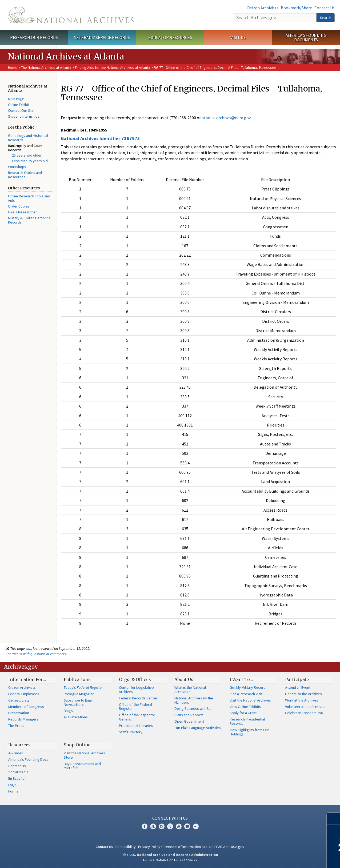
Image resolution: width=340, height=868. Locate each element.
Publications (77, 679)
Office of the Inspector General (137, 717)
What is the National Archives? (190, 690)
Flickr (196, 826)
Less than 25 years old (30, 161)
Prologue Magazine (79, 694)
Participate (297, 679)
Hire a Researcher (22, 212)
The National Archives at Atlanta (46, 67)
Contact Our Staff (22, 110)
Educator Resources (170, 37)
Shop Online (77, 745)
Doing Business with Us (193, 708)
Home (13, 67)
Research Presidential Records (247, 721)
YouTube (179, 826)
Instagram (162, 826)
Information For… (27, 679)
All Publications (76, 717)
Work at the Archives (302, 700)
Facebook (145, 826)
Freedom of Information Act (185, 847)
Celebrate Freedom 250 (304, 713)
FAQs (12, 785)
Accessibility (126, 847)
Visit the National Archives (250, 700)
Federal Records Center (138, 698)
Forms (13, 791)
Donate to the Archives (303, 694)
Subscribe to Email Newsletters (79, 702)
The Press (16, 726)
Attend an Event (298, 687)
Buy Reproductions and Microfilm (82, 766)
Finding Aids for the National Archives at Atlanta (113, 67)
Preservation (19, 713)
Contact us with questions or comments (36, 654)
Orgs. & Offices (135, 679)
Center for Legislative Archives (136, 690)
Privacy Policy (149, 847)
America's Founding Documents (306, 37)
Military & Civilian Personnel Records (30, 220)
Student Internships (24, 116)
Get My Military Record (248, 687)
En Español (17, 778)
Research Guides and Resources (25, 175)
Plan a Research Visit (246, 694)
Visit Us (238, 37)
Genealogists (19, 700)
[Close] (334, 819)
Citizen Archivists (263, 8)
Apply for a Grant (243, 713)
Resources (19, 745)
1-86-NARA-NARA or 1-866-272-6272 (170, 860)
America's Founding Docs (28, 759)
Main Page (16, 99)
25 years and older (27, 155)
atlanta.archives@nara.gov (226, 118)
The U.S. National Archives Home (71, 15)
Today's (83, 687)
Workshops (17, 167)
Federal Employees (24, 694)
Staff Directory (131, 732)
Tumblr (170, 826)
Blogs (68, 711)
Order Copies (19, 206)
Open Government (189, 721)
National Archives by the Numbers (194, 700)
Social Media (18, 772)
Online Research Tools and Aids (29, 198)
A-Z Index (16, 753)
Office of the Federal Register (135, 707)
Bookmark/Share (296, 8)
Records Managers (23, 719)
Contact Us (325, 8)
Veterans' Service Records (102, 37)
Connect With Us (170, 818)
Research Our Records (34, 37)
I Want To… (241, 679)
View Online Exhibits (245, 707)
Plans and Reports (189, 715)
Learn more (293, 858)
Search (326, 18)
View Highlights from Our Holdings (249, 732)
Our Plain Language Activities (198, 728)
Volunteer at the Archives (305, 707)
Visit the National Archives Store (84, 755)
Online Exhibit (19, 105)
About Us (184, 679)
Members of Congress (26, 707)
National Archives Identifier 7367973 (100, 138)
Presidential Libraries (136, 726)
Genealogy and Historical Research (28, 138)
